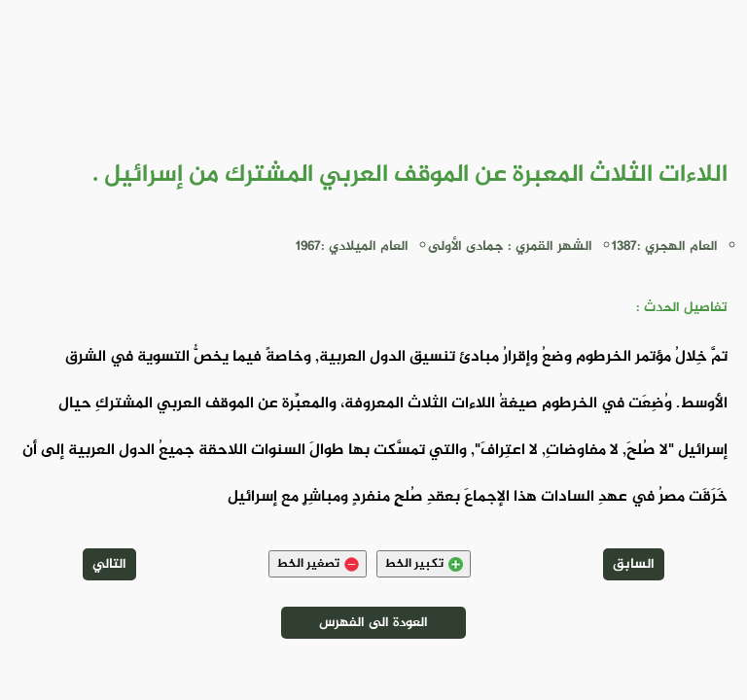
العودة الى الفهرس (373, 623)
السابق (634, 564)
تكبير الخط (424, 564)
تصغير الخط (318, 564)
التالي (109, 564)
